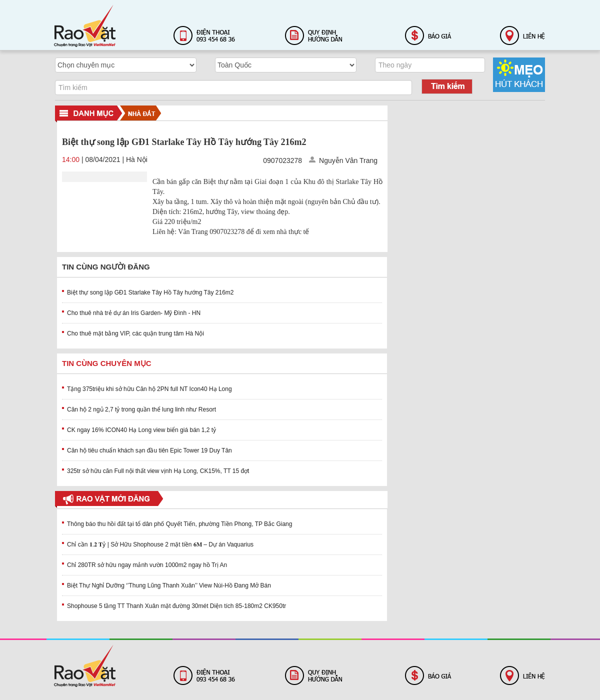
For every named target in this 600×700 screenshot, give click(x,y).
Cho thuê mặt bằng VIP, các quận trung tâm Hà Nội (135, 333)
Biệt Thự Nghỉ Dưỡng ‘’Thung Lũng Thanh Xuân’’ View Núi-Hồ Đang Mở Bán (169, 585)
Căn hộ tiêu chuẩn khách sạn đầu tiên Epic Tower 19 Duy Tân (149, 450)
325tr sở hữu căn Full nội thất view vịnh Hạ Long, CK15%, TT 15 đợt (158, 471)
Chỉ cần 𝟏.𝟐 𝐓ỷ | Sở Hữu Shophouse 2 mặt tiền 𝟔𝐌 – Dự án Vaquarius (160, 544)
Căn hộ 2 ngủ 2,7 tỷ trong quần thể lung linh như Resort (141, 409)
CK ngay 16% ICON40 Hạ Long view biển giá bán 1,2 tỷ (141, 430)
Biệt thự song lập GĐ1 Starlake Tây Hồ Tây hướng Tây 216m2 (150, 292)
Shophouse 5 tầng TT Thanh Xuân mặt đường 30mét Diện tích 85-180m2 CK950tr (176, 606)
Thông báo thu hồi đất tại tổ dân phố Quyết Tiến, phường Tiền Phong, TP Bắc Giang (179, 524)
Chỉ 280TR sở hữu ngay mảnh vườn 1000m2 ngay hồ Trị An (147, 565)
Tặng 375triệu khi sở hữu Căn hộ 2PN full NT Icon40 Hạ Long (149, 389)
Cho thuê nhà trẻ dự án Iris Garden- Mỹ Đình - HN (134, 313)
